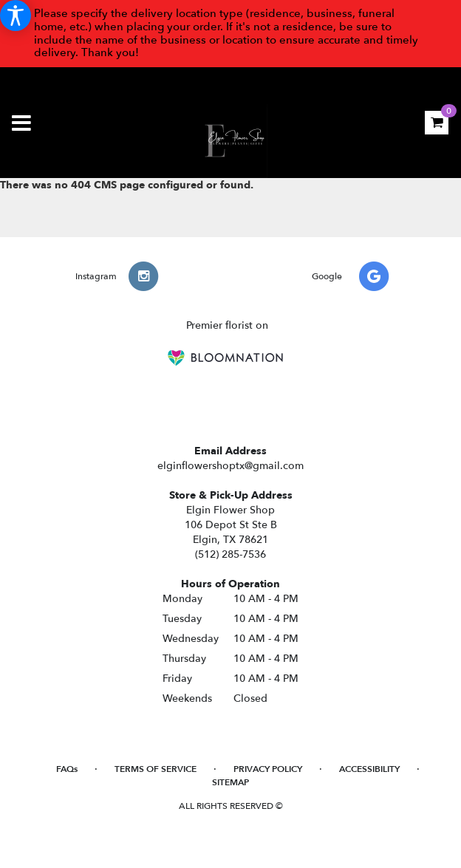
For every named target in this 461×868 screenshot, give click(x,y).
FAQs (67, 769)
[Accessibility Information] (16, 16)
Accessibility (369, 769)
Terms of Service (156, 769)
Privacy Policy (268, 769)
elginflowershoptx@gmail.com (230, 466)
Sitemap (230, 782)
